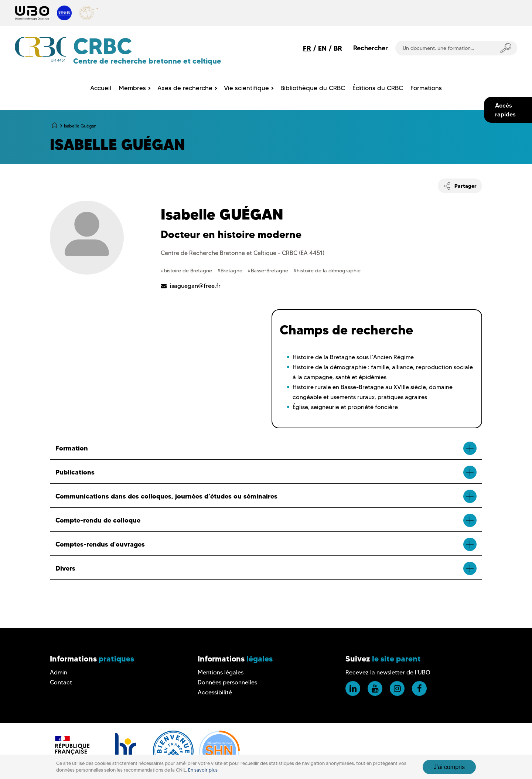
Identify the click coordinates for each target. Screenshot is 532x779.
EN (322, 48)
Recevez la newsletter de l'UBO (388, 672)
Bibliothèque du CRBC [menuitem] (313, 88)
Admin (59, 672)
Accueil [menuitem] (101, 88)
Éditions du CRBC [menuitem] (378, 88)
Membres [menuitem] (132, 88)
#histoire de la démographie (327, 271)
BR (338, 48)
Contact (61, 682)
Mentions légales (221, 672)
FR (307, 48)
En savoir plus (203, 770)
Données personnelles (227, 682)
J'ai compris (449, 767)
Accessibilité (215, 692)
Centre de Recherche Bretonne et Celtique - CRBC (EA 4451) (243, 253)
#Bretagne (231, 271)
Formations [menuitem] (426, 88)
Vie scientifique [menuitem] (246, 88)
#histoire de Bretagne (187, 271)
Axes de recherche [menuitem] (185, 88)
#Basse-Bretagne (269, 271)
